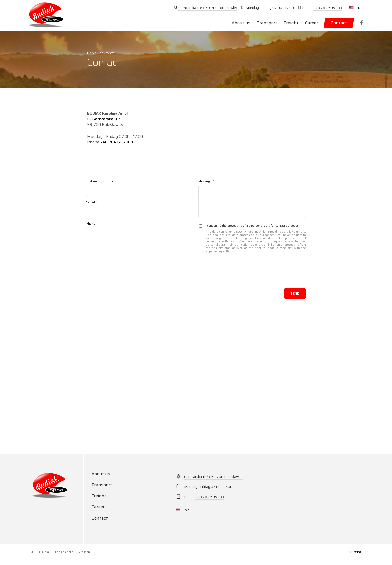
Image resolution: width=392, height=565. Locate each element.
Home (92, 54)
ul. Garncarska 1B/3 (105, 119)
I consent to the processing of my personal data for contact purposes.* (252, 239)
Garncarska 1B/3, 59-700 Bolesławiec (208, 8)
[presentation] (268, 274)
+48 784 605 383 (328, 8)
